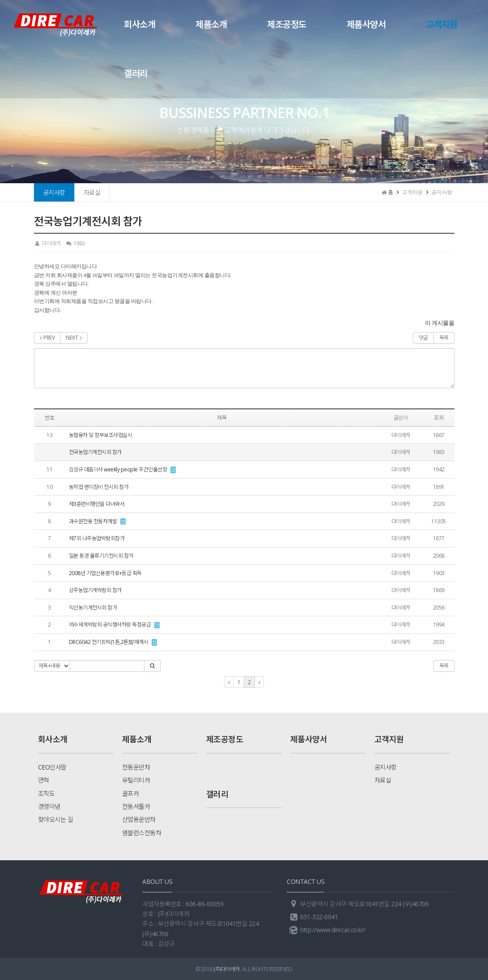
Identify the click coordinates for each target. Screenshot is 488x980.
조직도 (47, 793)
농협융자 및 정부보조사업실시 (101, 435)
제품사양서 (366, 24)
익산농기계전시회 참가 (93, 608)
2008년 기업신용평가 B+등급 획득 (105, 573)
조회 (439, 418)
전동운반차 (136, 767)
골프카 (131, 793)
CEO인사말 (52, 767)
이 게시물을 (440, 323)
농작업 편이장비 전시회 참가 (99, 487)
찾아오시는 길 (56, 819)
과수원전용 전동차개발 (93, 521)
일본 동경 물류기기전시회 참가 (101, 556)
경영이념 (49, 806)
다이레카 (47, 243)
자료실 (92, 192)
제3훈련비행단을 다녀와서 (97, 504)
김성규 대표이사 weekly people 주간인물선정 (118, 469)
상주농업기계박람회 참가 (95, 590)
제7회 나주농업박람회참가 (97, 538)
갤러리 (136, 74)
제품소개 (211, 24)
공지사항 (54, 192)
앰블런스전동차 (142, 833)
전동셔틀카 (136, 806)
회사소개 (140, 24)
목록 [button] (444, 666)
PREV (47, 338)
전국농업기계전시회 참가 (95, 452)
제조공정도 (287, 24)
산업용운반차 (139, 819)
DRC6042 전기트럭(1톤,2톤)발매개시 (109, 642)
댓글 (423, 338)
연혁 (44, 780)
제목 (222, 418)
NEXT (74, 338)
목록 (444, 338)
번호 (49, 418)
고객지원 (441, 24)
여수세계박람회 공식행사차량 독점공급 (110, 625)
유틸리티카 (136, 780)
